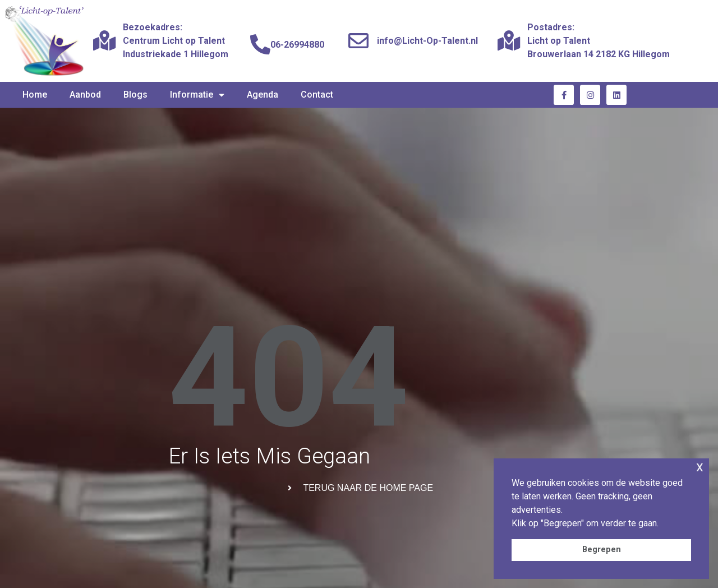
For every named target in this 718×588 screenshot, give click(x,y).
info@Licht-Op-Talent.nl (427, 41)
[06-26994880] (260, 45)
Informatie (197, 95)
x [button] (700, 467)
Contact (317, 95)
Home (35, 95)
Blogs (135, 95)
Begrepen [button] (602, 550)
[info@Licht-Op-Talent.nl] (358, 41)
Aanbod (85, 95)
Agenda (263, 95)
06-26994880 (297, 45)
